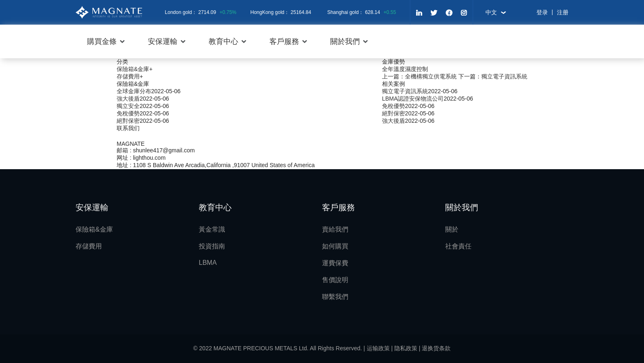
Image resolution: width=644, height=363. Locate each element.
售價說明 (335, 280)
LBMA (208, 263)
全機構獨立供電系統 (431, 76)
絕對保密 (393, 113)
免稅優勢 (393, 106)
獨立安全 (128, 106)
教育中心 (223, 41)
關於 (452, 229)
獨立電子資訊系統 (504, 76)
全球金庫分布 (134, 91)
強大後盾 (393, 121)
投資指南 (212, 246)
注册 (563, 12)
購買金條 (102, 41)
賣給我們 (335, 229)
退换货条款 (436, 348)
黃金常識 (212, 229)
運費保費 (335, 263)
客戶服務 (284, 41)
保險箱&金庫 (133, 69)
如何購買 (335, 246)
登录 (542, 12)
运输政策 (378, 348)
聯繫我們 (335, 297)
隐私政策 (406, 348)
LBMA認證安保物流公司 (413, 99)
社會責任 (458, 246)
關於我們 (345, 41)
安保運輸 (163, 41)
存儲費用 (128, 76)
